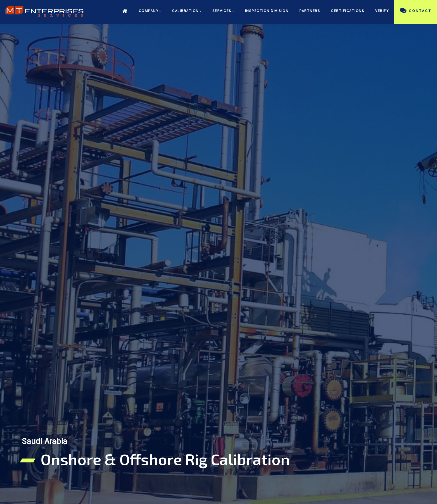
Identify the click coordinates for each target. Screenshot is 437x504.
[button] (150, 12)
